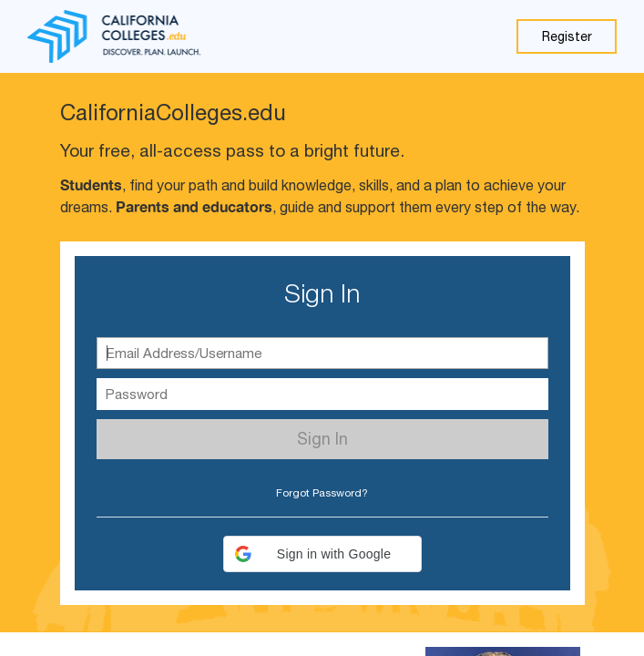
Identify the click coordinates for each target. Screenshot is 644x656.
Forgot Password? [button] (322, 493)
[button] (322, 554)
